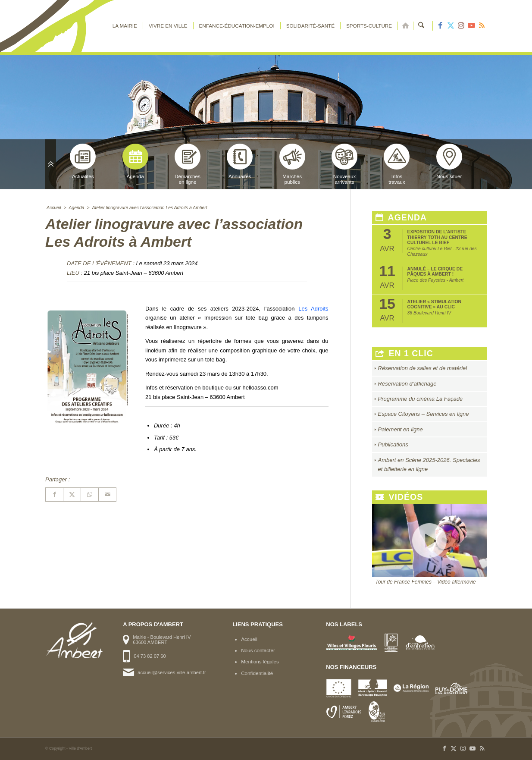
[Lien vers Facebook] (440, 26)
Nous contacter (258, 650)
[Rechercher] (421, 26)
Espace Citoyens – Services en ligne (424, 414)
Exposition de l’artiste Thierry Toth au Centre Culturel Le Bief (437, 237)
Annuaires (240, 161)
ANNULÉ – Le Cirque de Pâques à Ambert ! (435, 272)
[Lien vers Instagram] (461, 26)
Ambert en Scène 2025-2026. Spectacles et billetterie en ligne (429, 465)
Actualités (83, 161)
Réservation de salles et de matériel (423, 368)
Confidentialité (257, 673)
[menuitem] (125, 26)
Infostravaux (397, 164)
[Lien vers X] (451, 26)
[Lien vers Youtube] (471, 26)
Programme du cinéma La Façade (421, 399)
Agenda (135, 161)
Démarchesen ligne (188, 164)
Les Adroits (313, 309)
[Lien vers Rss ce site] (482, 26)
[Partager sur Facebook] (54, 495)
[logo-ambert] (80, 26)
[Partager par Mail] (107, 495)
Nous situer (449, 161)
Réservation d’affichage (407, 384)
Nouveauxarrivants (344, 164)
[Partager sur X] (72, 495)
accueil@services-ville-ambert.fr (172, 672)
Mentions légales (260, 661)
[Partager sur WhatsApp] (90, 495)
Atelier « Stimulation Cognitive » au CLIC (434, 304)
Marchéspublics (292, 164)
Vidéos (399, 497)
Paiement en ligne (401, 429)
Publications (393, 444)
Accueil (249, 639)
